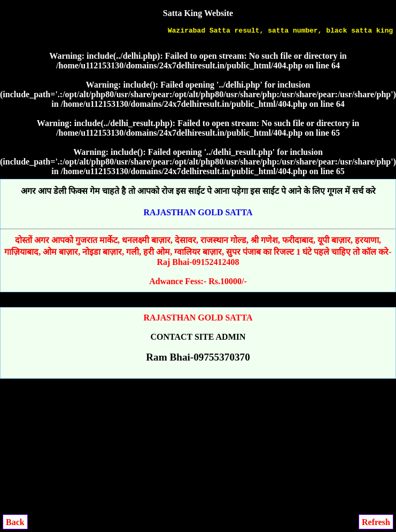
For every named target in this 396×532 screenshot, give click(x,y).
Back (15, 522)
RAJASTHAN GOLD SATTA (198, 212)
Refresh (376, 522)
